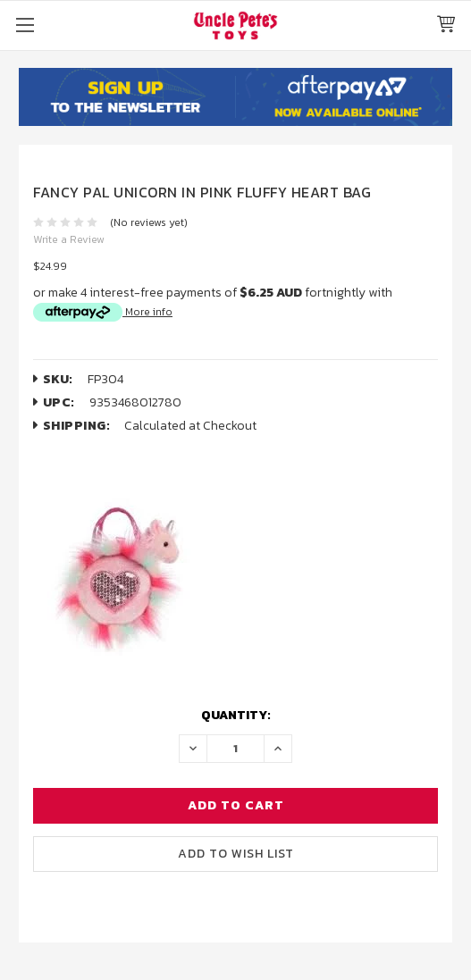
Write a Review (69, 239)
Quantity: (236, 715)
